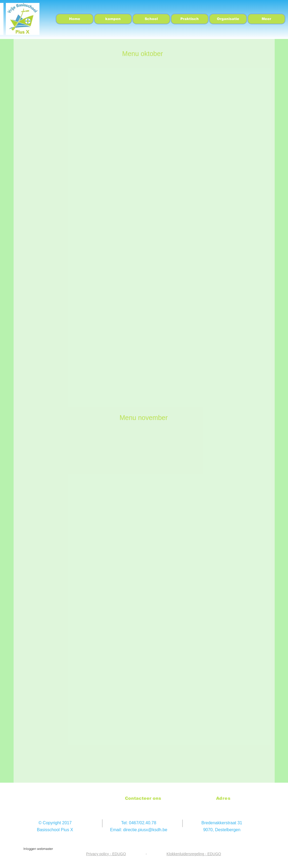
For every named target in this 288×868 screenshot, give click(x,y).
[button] (151, 19)
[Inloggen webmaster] (38, 849)
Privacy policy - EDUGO (106, 854)
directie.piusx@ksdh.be (145, 830)
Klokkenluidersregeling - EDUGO (194, 854)
